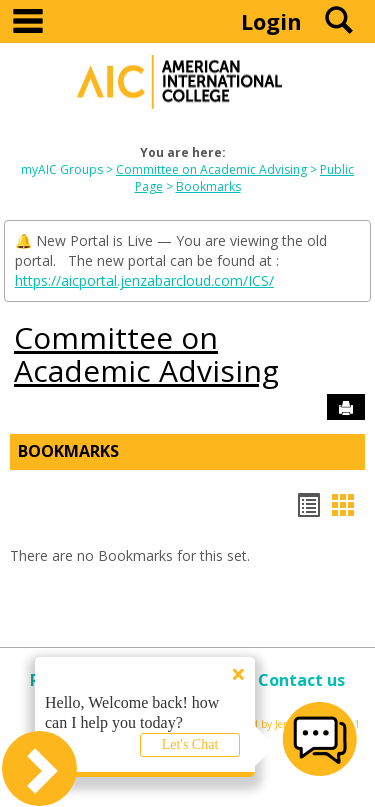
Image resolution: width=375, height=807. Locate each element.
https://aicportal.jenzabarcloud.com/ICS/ (144, 280)
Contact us (301, 680)
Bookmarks (208, 186)
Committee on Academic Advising (211, 169)
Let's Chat (190, 744)
